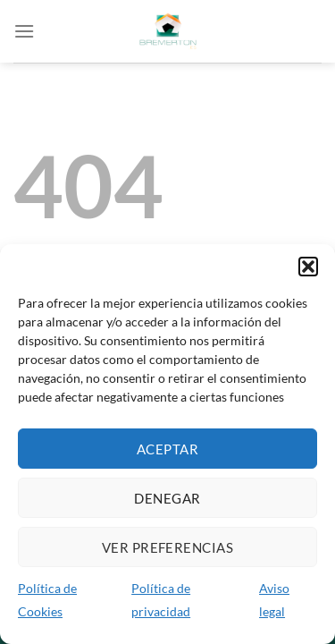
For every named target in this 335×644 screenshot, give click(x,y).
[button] (308, 267)
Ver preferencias (167, 547)
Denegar (167, 498)
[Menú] (24, 31)
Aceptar (167, 449)
